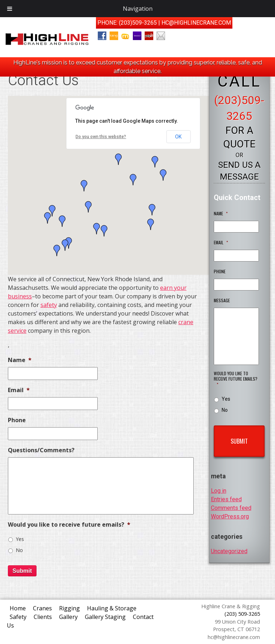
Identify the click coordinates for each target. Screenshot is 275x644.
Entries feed (226, 499)
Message (222, 301)
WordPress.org (230, 516)
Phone (17, 420)
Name (20, 360)
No (19, 550)
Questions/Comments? (41, 450)
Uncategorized (229, 551)
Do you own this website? (101, 137)
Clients (43, 617)
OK (178, 137)
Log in (219, 491)
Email (19, 390)
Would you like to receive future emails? (69, 525)
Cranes (42, 608)
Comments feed (231, 508)
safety (49, 305)
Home (18, 608)
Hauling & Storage (112, 608)
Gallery (68, 617)
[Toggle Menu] (10, 9)
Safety (18, 617)
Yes (20, 539)
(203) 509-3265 (242, 614)
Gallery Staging (105, 617)
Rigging (69, 608)
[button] (62, 221)
